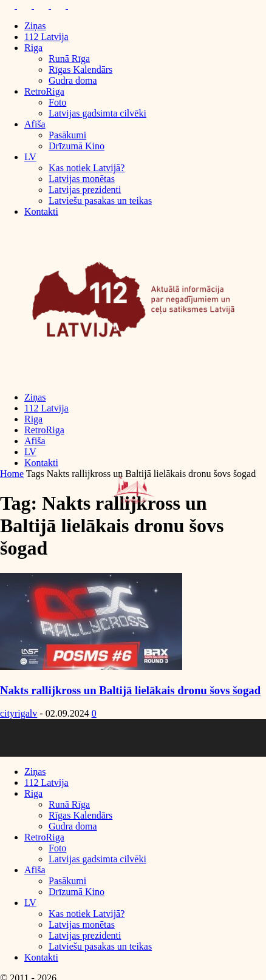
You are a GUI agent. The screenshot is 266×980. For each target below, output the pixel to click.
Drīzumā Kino (77, 146)
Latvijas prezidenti (85, 190)
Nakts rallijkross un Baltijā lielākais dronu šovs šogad (130, 690)
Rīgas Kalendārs (80, 69)
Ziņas (35, 26)
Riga (33, 48)
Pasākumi (67, 135)
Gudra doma (73, 80)
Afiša (35, 124)
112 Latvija (46, 37)
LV (30, 157)
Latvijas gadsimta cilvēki (97, 113)
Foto (57, 102)
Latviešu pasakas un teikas (100, 201)
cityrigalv (19, 713)
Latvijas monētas (82, 179)
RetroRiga (44, 91)
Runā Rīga (69, 59)
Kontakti (41, 211)
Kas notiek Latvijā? (87, 168)
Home (12, 474)
